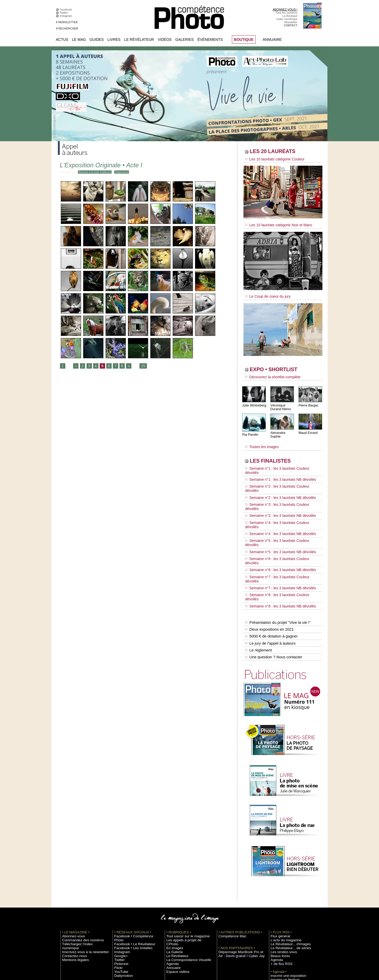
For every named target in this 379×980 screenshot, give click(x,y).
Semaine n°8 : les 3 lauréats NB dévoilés (276, 535)
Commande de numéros (286, 919)
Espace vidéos (175, 887)
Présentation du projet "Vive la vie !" (277, 550)
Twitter (65, 13)
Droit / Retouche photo (285, 931)
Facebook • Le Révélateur (130, 860)
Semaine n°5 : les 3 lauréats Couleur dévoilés (279, 500)
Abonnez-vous (71, 856)
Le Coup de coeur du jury (265, 293)
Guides (97, 40)
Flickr (118, 883)
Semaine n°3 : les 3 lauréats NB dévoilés (276, 485)
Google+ (120, 871)
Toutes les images (260, 439)
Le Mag (79, 40)
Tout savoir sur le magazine (183, 856)
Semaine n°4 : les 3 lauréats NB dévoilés (276, 495)
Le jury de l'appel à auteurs (270, 566)
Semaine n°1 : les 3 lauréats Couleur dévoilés (279, 460)
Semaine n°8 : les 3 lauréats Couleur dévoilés (279, 530)
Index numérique (287, 19)
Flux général (278, 856)
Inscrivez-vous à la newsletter (81, 868)
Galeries (184, 40)
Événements (210, 40)
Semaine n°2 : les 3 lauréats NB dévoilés (276, 475)
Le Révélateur (139, 40)
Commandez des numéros (79, 860)
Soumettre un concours (285, 903)
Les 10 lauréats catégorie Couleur (271, 159)
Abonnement (278, 923)
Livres (114, 40)
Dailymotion (122, 891)
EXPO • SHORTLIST (282, 366)
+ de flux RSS (279, 883)
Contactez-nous (72, 871)
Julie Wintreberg (254, 400)
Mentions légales (73, 875)
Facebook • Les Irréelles (129, 864)
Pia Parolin (250, 429)
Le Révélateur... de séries (286, 868)
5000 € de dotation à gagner (270, 561)
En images (173, 864)
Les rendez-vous (281, 871)
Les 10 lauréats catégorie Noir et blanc (274, 223)
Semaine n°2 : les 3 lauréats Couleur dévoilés (279, 470)
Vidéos (165, 40)
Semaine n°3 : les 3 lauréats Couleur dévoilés (279, 480)
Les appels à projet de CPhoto (185, 860)
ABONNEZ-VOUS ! (285, 9)
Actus (62, 40)
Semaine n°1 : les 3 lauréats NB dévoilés (276, 465)
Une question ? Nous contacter (273, 577)
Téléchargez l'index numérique (81, 864)
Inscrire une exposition (285, 895)
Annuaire (272, 40)
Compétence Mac (230, 856)
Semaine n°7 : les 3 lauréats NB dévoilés (276, 525)
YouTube (120, 887)
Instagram (67, 16)
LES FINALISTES (278, 452)
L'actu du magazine (283, 860)
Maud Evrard (308, 428)
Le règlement (258, 572)
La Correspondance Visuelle (184, 875)
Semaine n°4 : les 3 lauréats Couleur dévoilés (279, 490)
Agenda (171, 879)
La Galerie (173, 868)
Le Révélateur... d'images (286, 864)
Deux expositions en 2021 (269, 555)
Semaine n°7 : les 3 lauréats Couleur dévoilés (279, 520)
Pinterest (120, 879)
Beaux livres (278, 875)
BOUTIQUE (244, 40)
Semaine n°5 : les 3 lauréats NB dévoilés (276, 505)
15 (140, 366)
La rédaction (278, 927)
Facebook (67, 9)
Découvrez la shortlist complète (269, 373)
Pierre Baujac (308, 400)
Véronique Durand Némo (280, 402)
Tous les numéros (286, 13)
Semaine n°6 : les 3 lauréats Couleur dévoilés (279, 510)
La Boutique (290, 16)
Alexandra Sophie (283, 428)
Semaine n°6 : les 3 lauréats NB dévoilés (276, 515)
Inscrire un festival (282, 899)
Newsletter (291, 22)
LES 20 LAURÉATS (281, 152)
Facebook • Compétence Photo (134, 856)
